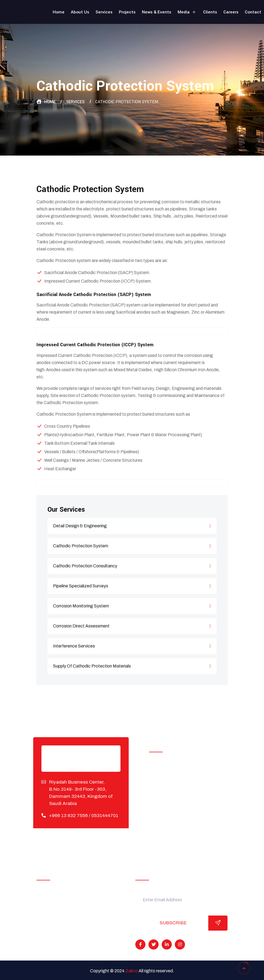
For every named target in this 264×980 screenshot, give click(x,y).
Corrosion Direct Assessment (132, 626)
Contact (253, 12)
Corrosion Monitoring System (132, 606)
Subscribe (173, 923)
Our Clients (52, 917)
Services (104, 12)
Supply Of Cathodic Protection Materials (132, 666)
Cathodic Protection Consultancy (132, 566)
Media (187, 12)
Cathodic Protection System (132, 546)
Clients (210, 12)
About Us (80, 12)
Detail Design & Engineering (132, 526)
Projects (127, 12)
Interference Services (132, 646)
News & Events (157, 12)
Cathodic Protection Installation (185, 777)
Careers (231, 12)
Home (59, 12)
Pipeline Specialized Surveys (132, 586)
